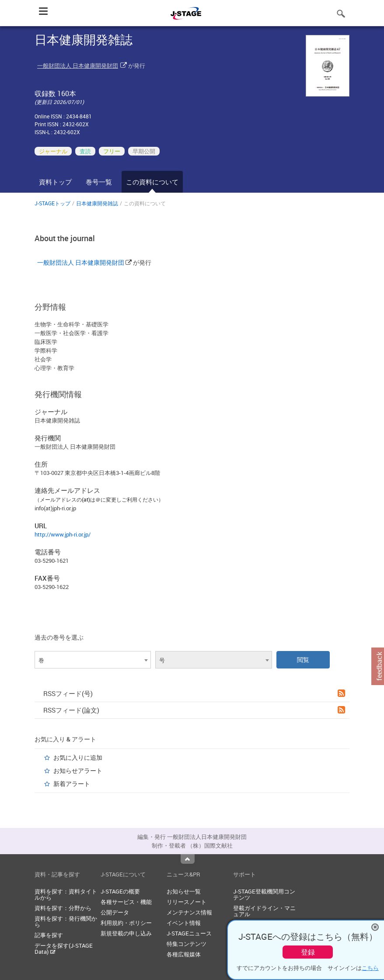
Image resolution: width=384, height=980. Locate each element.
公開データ (115, 912)
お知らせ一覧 (184, 891)
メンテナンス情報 (189, 912)
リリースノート (187, 902)
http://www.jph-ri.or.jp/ (63, 534)
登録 (308, 952)
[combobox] (93, 660)
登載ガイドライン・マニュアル (264, 911)
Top (188, 859)
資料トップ (55, 182)
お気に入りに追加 (78, 757)
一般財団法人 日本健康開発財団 (78, 66)
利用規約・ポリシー (126, 923)
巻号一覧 (99, 182)
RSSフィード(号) (194, 693)
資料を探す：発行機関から (66, 921)
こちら (370, 968)
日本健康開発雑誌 (97, 203)
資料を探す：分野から (63, 908)
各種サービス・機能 (126, 902)
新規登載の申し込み (126, 933)
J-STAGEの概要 (120, 891)
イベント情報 (184, 923)
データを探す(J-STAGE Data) (64, 949)
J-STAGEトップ (52, 203)
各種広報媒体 (184, 954)
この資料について (152, 182)
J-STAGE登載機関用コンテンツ (264, 894)
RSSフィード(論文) (194, 710)
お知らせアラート (78, 770)
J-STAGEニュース (189, 933)
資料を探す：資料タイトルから (66, 894)
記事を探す (49, 935)
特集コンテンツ (187, 944)
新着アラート (72, 784)
